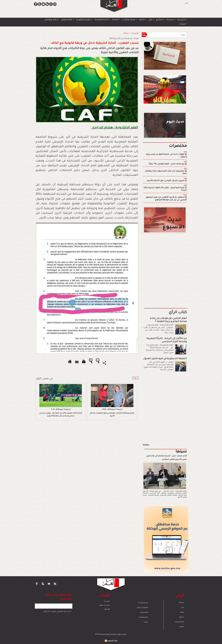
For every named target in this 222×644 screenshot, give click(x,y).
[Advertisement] (107, 322)
